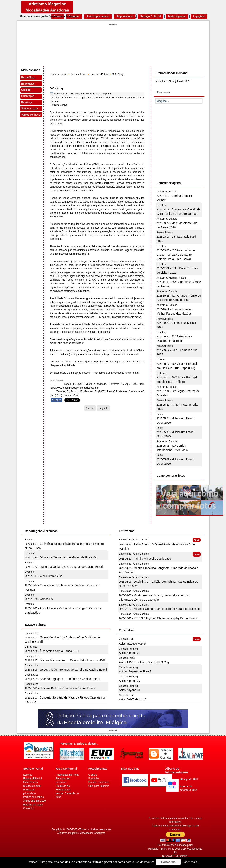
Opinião (26, 90)
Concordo (168, 862)
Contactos (29, 808)
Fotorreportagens (98, 16)
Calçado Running (128, 649)
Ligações (199, 16)
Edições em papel (33, 805)
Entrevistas (28, 84)
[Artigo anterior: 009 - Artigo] (90, 408)
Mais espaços (177, 16)
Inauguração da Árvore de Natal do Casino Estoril (71, 567)
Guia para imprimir (99, 786)
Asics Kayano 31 (130, 690)
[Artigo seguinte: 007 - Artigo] (103, 408)
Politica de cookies (33, 797)
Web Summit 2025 (51, 576)
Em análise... (29, 77)
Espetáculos (31, 633)
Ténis (160, 414)
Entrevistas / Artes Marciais (134, 540)
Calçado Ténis (127, 658)
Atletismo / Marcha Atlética (171, 278)
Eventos (161, 205)
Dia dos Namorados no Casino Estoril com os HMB (72, 660)
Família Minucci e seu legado (152, 559)
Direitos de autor (32, 786)
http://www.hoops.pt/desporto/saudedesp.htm (75, 388)
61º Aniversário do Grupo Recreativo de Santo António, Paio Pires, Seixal (176, 255)
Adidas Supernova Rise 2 (135, 671)
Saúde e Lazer (30, 108)
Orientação (28, 96)
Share (57, 400)
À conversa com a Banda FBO (59, 651)
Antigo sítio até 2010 (34, 801)
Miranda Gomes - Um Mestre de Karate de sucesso (167, 609)
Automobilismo (165, 232)
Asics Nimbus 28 (130, 653)
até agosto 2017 (189, 779)
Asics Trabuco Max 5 (132, 644)
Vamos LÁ (46, 599)
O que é (93, 775)
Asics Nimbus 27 (130, 681)
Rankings (27, 102)
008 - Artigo (57, 88)
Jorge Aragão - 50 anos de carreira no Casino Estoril (73, 670)
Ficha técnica (30, 782)
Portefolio (94, 779)
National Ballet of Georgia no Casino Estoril (67, 688)
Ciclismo (161, 360)
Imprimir (107, 94)
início (64, 74)
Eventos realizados (99, 782)
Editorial (28, 775)
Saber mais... (191, 862)
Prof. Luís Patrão (99, 74)
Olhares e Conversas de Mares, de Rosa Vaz (69, 557)
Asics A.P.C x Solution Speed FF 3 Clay (144, 662)
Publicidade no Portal (67, 775)
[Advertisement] (187, 147)
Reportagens (125, 16)
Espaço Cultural (151, 16)
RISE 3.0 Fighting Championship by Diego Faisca (165, 618)
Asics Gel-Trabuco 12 (133, 699)
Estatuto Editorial (33, 779)
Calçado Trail (126, 639)
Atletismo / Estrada (167, 192)
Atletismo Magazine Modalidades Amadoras (81, 833)
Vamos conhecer (31, 115)
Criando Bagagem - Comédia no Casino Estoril (70, 679)
